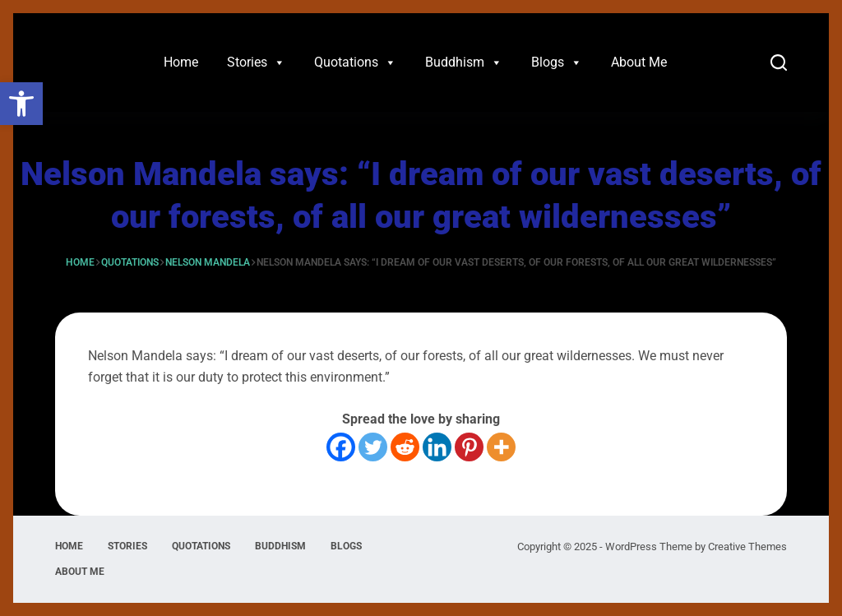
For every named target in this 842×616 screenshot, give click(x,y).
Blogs (557, 63)
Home (181, 62)
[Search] (779, 63)
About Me (639, 62)
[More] (501, 447)
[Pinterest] (469, 447)
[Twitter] (373, 447)
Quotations (355, 63)
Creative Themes (747, 547)
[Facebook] (341, 447)
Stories (256, 63)
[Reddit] (405, 447)
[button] (21, 104)
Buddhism (464, 63)
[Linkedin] (437, 447)
